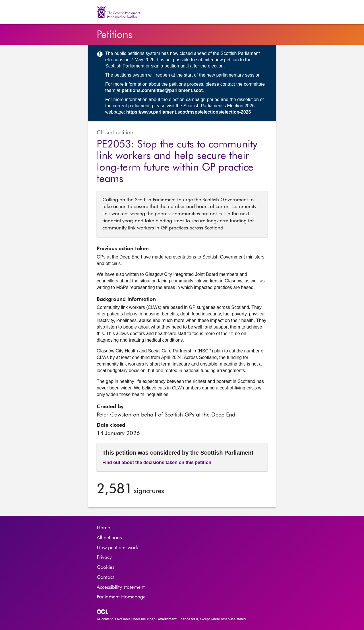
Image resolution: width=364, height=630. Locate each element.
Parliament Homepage (121, 597)
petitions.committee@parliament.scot (162, 90)
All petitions (109, 538)
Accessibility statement (121, 587)
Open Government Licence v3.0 (172, 619)
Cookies (106, 567)
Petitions (115, 35)
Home (103, 528)
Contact (105, 577)
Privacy (104, 557)
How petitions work (117, 548)
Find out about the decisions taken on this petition (157, 462)
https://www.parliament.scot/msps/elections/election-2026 (189, 112)
